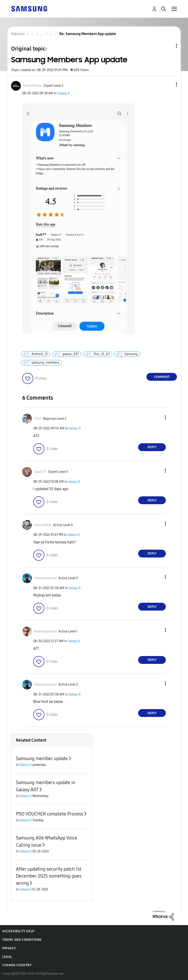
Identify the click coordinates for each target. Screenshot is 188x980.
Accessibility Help (18, 931)
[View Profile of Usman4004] (43, 525)
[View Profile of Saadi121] (40, 472)
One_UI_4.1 (102, 354)
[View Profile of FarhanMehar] (32, 86)
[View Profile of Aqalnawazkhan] (45, 631)
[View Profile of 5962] (38, 419)
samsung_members (45, 363)
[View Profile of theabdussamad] (45, 578)
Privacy (9, 948)
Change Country (17, 965)
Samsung (131, 354)
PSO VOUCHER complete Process (50, 814)
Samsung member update (42, 758)
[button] (169, 85)
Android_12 (39, 354)
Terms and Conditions (22, 940)
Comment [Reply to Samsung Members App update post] (162, 377)
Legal (7, 957)
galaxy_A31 (71, 354)
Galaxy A (63, 93)
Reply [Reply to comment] (152, 447)
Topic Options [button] (169, 46)
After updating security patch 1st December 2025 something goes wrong (49, 876)
